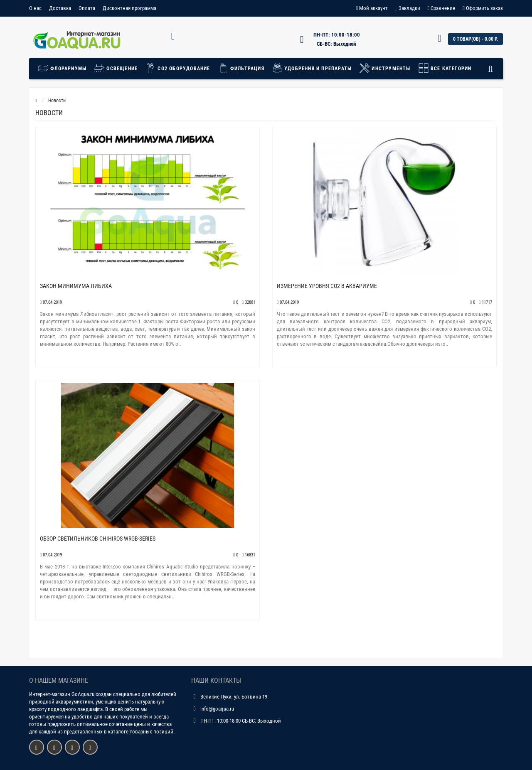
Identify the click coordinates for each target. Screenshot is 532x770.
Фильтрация (241, 68)
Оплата (87, 8)
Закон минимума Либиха (76, 286)
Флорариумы (64, 68)
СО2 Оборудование (177, 68)
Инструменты (385, 68)
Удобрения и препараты (312, 68)
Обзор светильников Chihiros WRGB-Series (98, 539)
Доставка (60, 8)
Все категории (445, 68)
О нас (35, 8)
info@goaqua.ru (217, 709)
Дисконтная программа (129, 8)
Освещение (116, 68)
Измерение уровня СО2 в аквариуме (327, 286)
